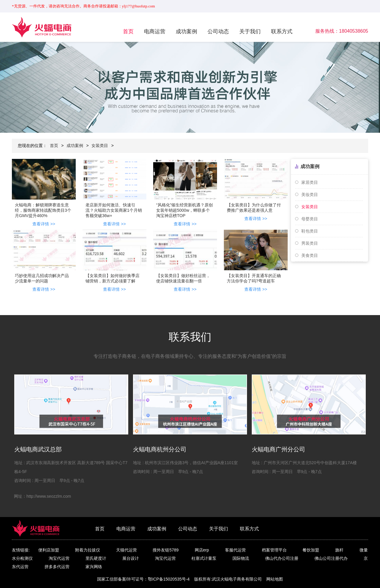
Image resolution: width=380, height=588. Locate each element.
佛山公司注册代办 (331, 558)
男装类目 (310, 243)
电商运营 (155, 31)
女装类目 (100, 146)
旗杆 (339, 550)
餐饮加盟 (311, 550)
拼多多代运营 (57, 567)
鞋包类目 (310, 231)
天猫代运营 (126, 550)
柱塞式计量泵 (204, 558)
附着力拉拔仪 (88, 550)
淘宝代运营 (59, 558)
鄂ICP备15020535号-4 (169, 579)
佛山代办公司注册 (282, 558)
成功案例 (186, 31)
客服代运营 (235, 550)
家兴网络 (94, 567)
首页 (128, 31)
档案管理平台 (274, 550)
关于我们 (250, 31)
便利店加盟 (49, 550)
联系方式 (282, 31)
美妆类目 (310, 195)
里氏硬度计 (96, 558)
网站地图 (275, 579)
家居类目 (310, 182)
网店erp (202, 550)
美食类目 (310, 255)
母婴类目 (310, 219)
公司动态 (218, 31)
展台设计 (131, 558)
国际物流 (241, 558)
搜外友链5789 (166, 550)
